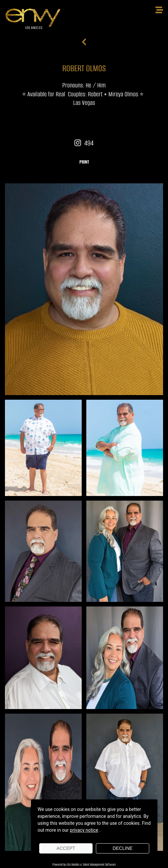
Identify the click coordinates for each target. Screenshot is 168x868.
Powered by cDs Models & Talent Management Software (84, 865)
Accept (66, 848)
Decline (123, 848)
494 (84, 143)
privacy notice (84, 830)
